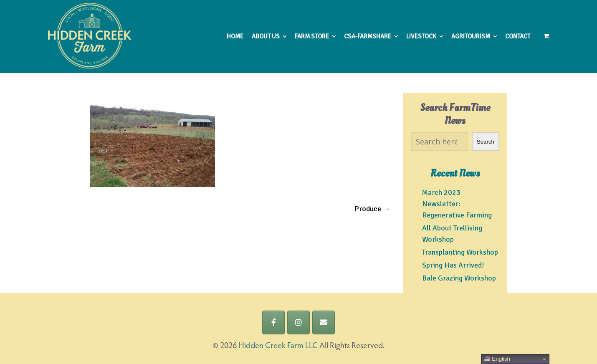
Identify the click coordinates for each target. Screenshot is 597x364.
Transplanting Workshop (460, 252)
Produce (372, 209)
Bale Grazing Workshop (459, 278)
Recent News (455, 173)
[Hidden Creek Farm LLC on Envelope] (324, 322)
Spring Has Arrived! (453, 265)
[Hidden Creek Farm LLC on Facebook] (273, 322)
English (497, 359)
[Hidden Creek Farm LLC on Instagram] (298, 322)
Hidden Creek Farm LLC (278, 346)
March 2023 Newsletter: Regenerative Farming (457, 204)
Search (486, 142)
